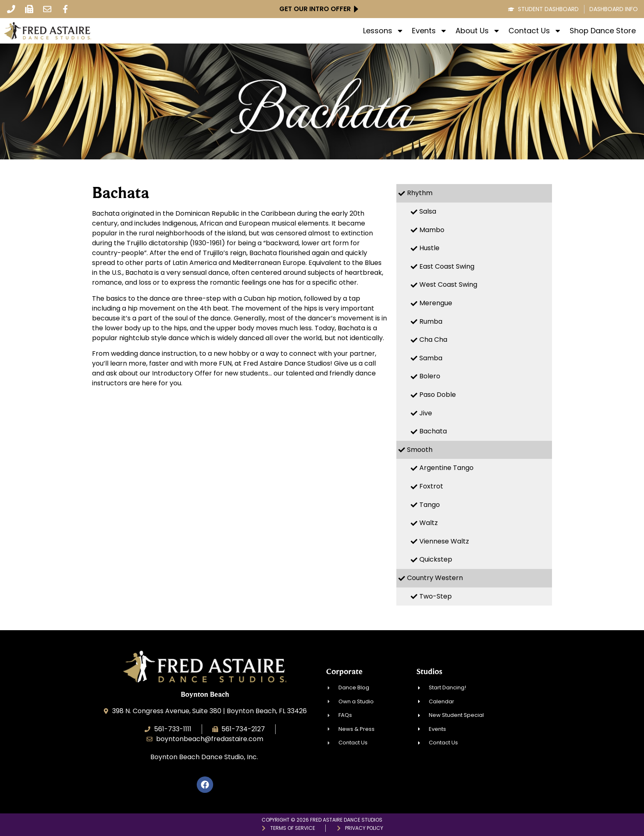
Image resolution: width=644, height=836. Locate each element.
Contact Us (535, 31)
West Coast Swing (448, 284)
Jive (426, 413)
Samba (431, 358)
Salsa (428, 211)
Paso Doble (438, 395)
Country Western (435, 578)
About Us (478, 31)
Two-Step (436, 596)
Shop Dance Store (603, 31)
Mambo (432, 230)
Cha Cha (433, 340)
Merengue (436, 303)
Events (430, 31)
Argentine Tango (446, 468)
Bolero (430, 376)
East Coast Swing (447, 266)
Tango (430, 505)
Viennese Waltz (444, 541)
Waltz (429, 523)
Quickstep (436, 559)
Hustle (429, 248)
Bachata (433, 431)
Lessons (383, 31)
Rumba (431, 321)
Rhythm (420, 193)
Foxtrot (431, 486)
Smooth (420, 450)
